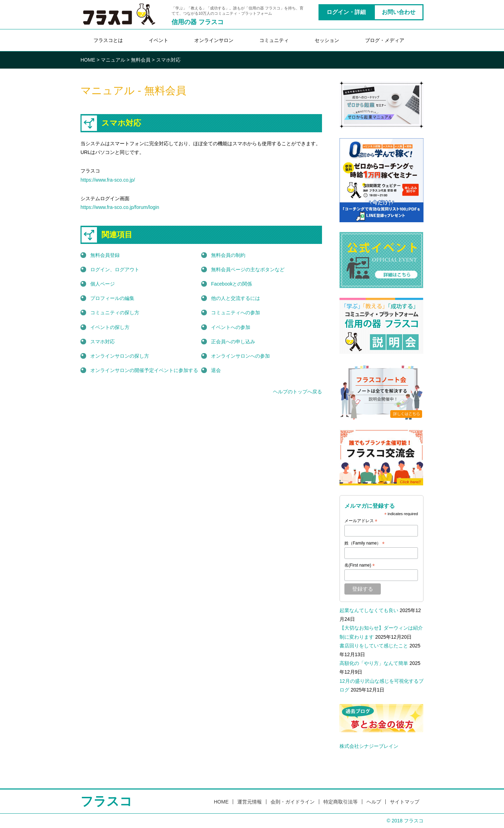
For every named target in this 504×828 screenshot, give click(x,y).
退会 (216, 370)
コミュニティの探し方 (115, 313)
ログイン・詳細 (346, 12)
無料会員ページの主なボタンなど (248, 269)
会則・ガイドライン (293, 802)
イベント (159, 40)
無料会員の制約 (228, 255)
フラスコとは (108, 40)
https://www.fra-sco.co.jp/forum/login (120, 207)
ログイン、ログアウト (115, 269)
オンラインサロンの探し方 (120, 356)
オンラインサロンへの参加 (240, 356)
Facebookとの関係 (232, 284)
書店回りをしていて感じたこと (374, 646)
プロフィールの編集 (112, 298)
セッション (327, 40)
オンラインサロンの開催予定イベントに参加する (144, 370)
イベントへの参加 (231, 327)
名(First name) (360, 566)
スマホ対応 (103, 342)
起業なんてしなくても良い (369, 610)
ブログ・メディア (385, 40)
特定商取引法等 (341, 802)
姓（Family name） (365, 543)
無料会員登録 (105, 255)
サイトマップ (405, 802)
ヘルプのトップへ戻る (297, 392)
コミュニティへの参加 (236, 313)
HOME (221, 802)
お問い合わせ (399, 12)
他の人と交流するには (236, 298)
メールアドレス (361, 521)
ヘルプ (374, 802)
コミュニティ (274, 40)
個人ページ (103, 284)
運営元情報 (250, 802)
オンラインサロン (214, 40)
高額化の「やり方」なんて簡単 (374, 663)
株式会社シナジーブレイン (369, 746)
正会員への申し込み (233, 342)
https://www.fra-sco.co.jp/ (108, 180)
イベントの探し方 (110, 327)
